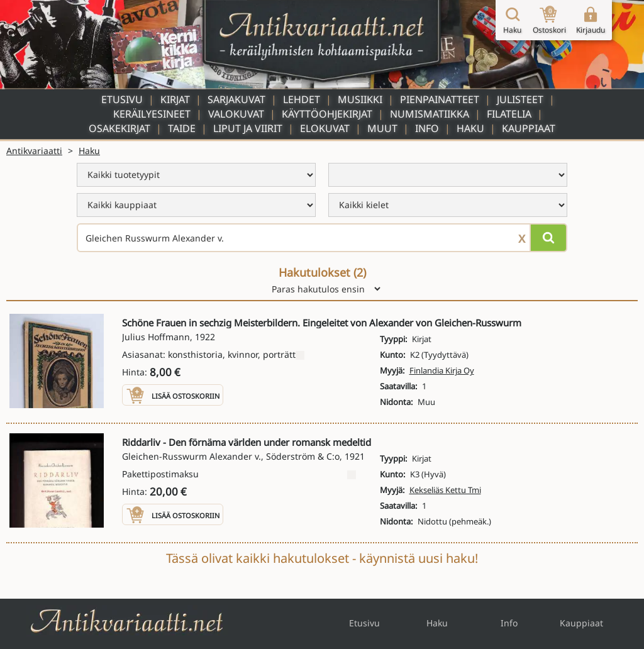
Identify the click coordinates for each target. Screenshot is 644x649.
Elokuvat (325, 128)
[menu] (196, 175)
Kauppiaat (529, 128)
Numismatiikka (430, 114)
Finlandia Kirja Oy (442, 370)
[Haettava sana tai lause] (322, 238)
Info (427, 128)
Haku (470, 128)
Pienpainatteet (440, 99)
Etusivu (122, 99)
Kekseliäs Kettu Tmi (445, 490)
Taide (182, 128)
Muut (382, 128)
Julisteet (520, 99)
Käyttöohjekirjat (327, 114)
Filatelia (509, 114)
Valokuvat (236, 114)
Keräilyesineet (152, 114)
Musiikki (360, 99)
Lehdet (302, 99)
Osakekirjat (119, 128)
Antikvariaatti (34, 151)
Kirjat (175, 99)
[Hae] (548, 238)
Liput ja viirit (248, 128)
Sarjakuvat (236, 99)
